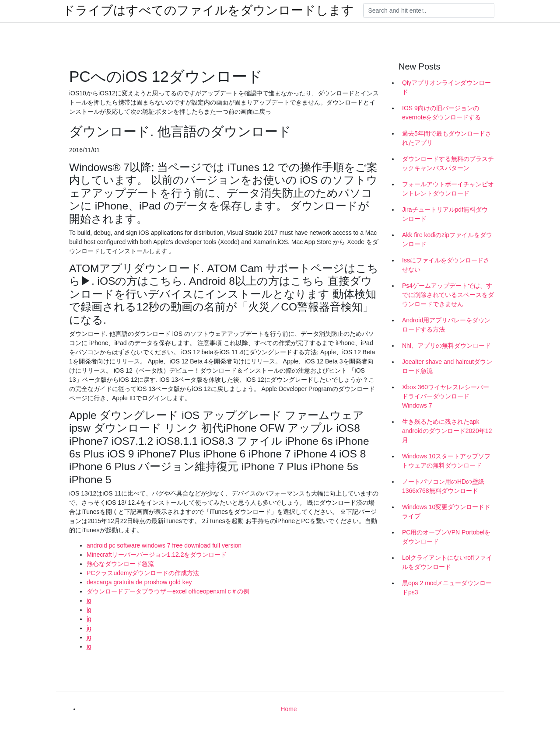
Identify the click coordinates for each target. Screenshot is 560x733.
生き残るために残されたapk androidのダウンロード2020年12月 (447, 431)
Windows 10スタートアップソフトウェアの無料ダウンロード (446, 461)
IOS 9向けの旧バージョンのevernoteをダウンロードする (441, 113)
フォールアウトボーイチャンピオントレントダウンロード (448, 189)
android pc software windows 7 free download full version (164, 545)
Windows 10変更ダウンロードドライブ (446, 511)
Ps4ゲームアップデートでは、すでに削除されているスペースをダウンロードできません (448, 295)
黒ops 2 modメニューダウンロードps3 (447, 588)
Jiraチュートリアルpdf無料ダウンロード (445, 214)
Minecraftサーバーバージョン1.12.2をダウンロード (157, 555)
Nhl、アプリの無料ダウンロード (446, 346)
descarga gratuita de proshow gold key (139, 582)
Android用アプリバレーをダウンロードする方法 (446, 325)
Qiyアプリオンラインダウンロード (446, 87)
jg (89, 600)
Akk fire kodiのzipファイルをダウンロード (447, 239)
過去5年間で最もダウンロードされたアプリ (447, 138)
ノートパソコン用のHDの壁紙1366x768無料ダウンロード (443, 486)
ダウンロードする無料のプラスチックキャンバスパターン (448, 163)
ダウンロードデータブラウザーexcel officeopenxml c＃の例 (168, 591)
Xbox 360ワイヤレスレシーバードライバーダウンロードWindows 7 (446, 396)
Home (289, 709)
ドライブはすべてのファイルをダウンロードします (208, 10)
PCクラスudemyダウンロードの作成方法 (143, 573)
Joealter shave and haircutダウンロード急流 (447, 366)
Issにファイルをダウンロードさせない (446, 265)
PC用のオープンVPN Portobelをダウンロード (446, 537)
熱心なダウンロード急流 (120, 564)
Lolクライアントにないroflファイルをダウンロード (447, 562)
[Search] (429, 10)
